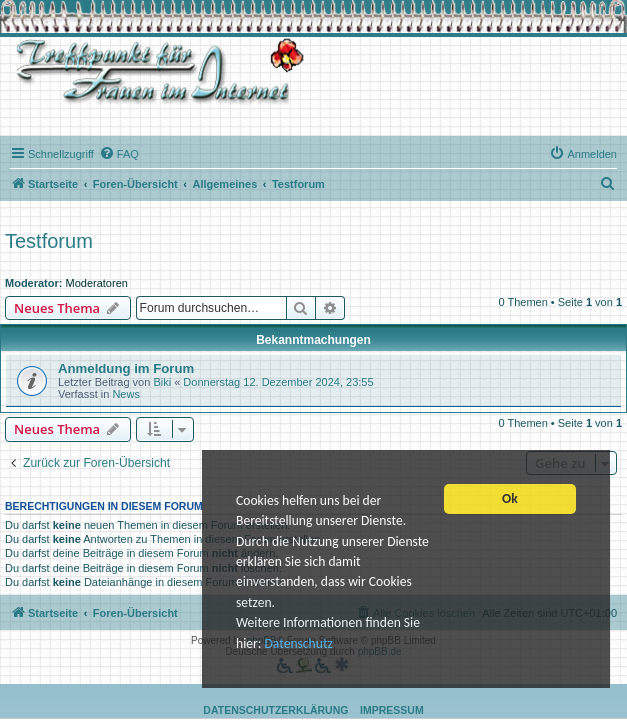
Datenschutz (298, 645)
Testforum (49, 241)
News (126, 394)
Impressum (392, 710)
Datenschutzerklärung (275, 710)
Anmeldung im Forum (126, 368)
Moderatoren (97, 283)
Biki (162, 382)
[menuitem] (119, 154)
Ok (510, 501)
